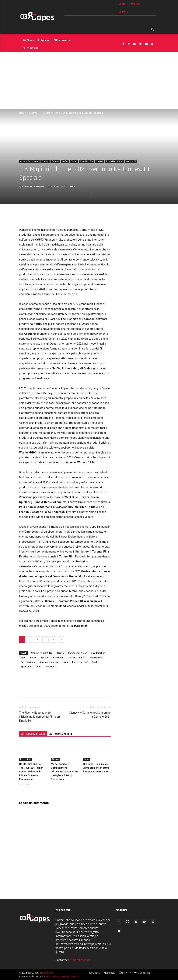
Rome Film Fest (86, 161)
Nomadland (96, 657)
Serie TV (125, 973)
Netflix (65, 161)
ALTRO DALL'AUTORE (61, 734)
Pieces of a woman (49, 662)
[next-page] (28, 787)
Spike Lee (26, 666)
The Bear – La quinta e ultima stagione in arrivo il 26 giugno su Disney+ (96, 768)
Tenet (38, 666)
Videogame (142, 973)
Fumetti (110, 973)
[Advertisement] (89, 80)
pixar (65, 662)
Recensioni (26, 759)
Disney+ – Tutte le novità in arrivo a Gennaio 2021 (90, 715)
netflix (82, 657)
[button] (152, 30)
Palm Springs (28, 662)
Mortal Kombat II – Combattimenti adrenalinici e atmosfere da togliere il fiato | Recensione (65, 772)
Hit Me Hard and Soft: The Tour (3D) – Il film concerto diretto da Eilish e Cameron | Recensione (31, 772)
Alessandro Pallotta (33, 186)
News (86, 759)
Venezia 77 (131, 161)
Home (22, 113)
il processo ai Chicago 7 (53, 657)
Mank (72, 657)
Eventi (74, 161)
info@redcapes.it (80, 960)
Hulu (23, 657)
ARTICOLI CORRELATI (33, 734)
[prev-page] (21, 787)
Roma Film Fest (80, 662)
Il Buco (33, 657)
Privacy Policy (46, 973)
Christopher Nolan (78, 653)
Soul (95, 662)
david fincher (98, 653)
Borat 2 (60, 653)
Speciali (100, 161)
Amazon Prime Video (29, 161)
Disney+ (55, 161)
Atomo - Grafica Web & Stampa (61, 976)
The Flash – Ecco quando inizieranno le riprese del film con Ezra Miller (39, 717)
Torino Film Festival (115, 161)
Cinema (33, 113)
